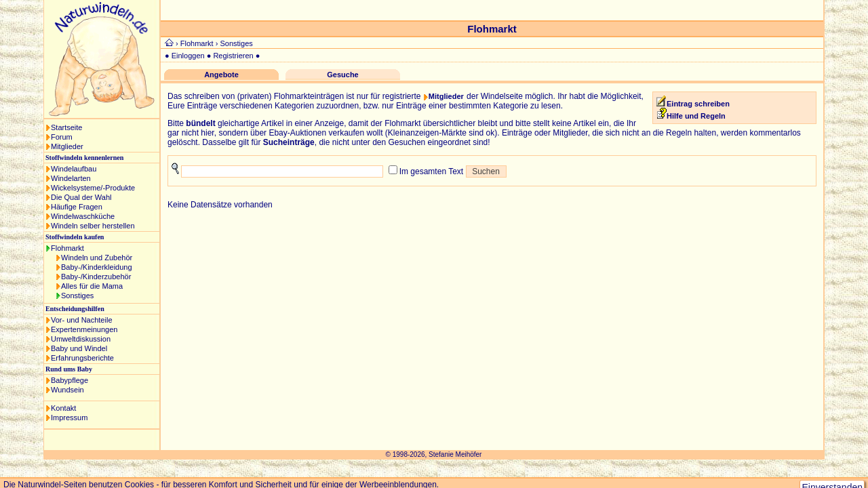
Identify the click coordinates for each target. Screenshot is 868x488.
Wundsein (67, 390)
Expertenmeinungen (84, 329)
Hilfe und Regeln (691, 116)
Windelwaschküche (83, 216)
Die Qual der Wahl (81, 197)
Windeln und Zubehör (97, 258)
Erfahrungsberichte (82, 358)
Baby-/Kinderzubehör (96, 277)
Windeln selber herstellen (93, 226)
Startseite (66, 127)
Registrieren (233, 56)
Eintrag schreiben (698, 104)
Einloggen (188, 56)
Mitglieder (67, 146)
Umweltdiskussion (81, 339)
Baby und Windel (79, 348)
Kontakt (63, 408)
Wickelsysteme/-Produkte (93, 188)
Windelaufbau (74, 169)
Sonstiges (77, 296)
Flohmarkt (67, 248)
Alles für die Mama (92, 286)
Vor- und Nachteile (82, 320)
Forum (62, 137)
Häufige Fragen (77, 207)
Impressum (69, 418)
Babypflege (70, 380)
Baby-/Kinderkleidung (97, 267)
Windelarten (71, 178)
